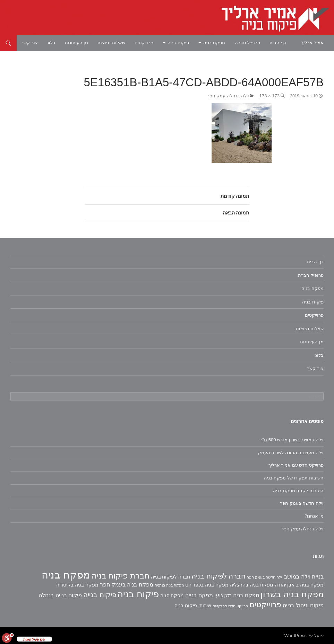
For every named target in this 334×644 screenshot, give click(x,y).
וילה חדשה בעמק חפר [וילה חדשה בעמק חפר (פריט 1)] (265, 577)
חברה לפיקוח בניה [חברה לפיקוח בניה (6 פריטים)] (219, 576)
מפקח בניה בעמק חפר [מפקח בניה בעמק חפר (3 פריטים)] (127, 585)
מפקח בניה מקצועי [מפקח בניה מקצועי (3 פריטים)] (237, 595)
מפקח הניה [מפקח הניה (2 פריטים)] (172, 596)
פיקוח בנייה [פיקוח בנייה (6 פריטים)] (100, 595)
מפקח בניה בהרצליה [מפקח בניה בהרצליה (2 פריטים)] (252, 585)
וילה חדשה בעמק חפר (302, 503)
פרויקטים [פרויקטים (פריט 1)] (220, 606)
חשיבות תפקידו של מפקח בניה (294, 478)
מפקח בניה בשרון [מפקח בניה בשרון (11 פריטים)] (292, 594)
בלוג (51, 43)
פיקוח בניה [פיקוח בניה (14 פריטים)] (138, 594)
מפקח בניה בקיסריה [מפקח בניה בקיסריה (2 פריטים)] (77, 585)
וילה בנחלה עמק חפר (228, 96)
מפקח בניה (214, 43)
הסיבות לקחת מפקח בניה (298, 491)
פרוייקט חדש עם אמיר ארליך (296, 465)
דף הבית (278, 43)
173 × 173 (269, 96)
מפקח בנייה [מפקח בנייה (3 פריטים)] (199, 595)
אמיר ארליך (312, 43)
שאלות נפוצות (111, 43)
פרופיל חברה (248, 43)
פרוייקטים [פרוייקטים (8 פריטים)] (265, 605)
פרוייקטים (144, 43)
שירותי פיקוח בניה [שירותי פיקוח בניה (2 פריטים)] (193, 606)
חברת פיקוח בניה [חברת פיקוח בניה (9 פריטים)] (121, 576)
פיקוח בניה (178, 43)
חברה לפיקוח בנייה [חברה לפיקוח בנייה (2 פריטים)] (171, 577)
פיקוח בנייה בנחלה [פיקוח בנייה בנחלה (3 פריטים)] (60, 595)
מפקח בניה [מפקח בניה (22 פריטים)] (66, 575)
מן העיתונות (77, 43)
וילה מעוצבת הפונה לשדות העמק (291, 453)
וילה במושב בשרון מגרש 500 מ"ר (292, 440)
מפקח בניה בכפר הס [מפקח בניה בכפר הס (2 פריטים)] (207, 585)
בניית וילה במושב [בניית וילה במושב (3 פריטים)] (304, 577)
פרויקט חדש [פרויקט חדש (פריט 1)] (238, 606)
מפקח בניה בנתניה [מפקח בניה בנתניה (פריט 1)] (169, 585)
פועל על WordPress (304, 636)
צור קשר (29, 43)
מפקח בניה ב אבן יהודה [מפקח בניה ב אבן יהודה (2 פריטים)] (299, 585)
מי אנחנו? (314, 516)
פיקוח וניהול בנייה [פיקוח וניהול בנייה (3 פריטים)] (303, 605)
